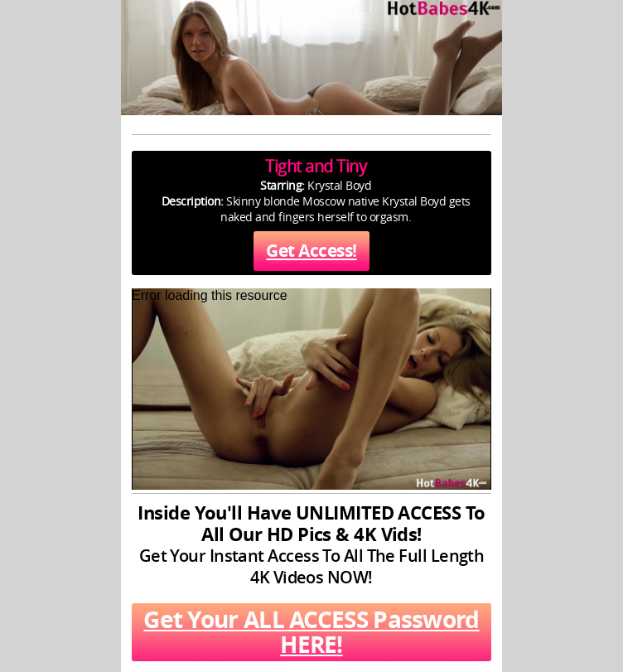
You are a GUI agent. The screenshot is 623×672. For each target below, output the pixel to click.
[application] (311, 389)
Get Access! (311, 251)
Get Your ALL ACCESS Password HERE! (311, 632)
